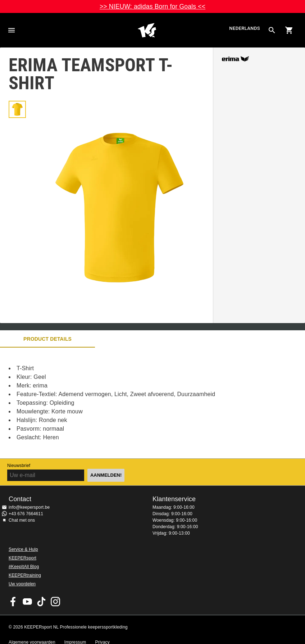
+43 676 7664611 (26, 514)
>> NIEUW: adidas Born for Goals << (152, 6)
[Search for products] (272, 30)
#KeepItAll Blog (24, 567)
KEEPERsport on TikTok (41, 602)
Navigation (12, 30)
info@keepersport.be (29, 507)
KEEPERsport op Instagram (55, 602)
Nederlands (245, 29)
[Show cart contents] (289, 30)
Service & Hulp (23, 549)
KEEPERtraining (25, 575)
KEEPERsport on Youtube (27, 602)
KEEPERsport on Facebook (13, 602)
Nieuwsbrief (19, 466)
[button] (17, 109)
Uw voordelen (22, 584)
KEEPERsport (22, 558)
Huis (147, 30)
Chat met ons (22, 520)
